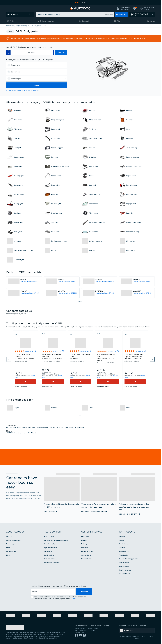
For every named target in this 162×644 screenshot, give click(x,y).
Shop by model (124, 566)
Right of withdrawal (50, 548)
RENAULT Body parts (13, 427)
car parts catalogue (22, 26)
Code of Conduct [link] (49, 559)
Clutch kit (122, 548)
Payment (84, 540)
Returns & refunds (87, 551)
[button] (123, 8)
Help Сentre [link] (85, 536)
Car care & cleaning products (128, 559)
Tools (12, 21)
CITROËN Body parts (53, 427)
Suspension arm (124, 551)
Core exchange (86, 555)
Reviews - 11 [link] (112, 351)
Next (152, 359)
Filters (119, 21)
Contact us (85, 548)
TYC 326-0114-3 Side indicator (26, 356)
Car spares (10, 26)
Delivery (84, 544)
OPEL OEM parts (31, 433)
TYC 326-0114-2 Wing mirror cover (80, 356)
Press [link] (8, 548)
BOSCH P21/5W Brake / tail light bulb (53, 356)
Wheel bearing (124, 555)
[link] (142, 14)
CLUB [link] (84, 2)
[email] (53, 592)
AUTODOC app (11, 551)
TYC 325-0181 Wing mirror (135, 356)
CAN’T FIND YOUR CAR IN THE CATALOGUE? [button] (23, 91)
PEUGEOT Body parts (28, 427)
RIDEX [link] (8, 555)
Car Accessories (48, 21)
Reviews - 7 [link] (29, 351)
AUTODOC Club (49, 536)
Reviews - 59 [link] (57, 351)
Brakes (152, 21)
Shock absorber (124, 544)
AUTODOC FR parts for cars (16, 433)
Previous (9, 359)
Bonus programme (12, 544)
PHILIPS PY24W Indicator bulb (108, 357)
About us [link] (9, 536)
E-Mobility (122, 536)
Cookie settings (49, 555)
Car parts (15, 14)
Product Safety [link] (86, 559)
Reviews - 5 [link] (139, 351)
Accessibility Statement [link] (52, 563)
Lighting (121, 540)
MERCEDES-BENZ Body (77, 427)
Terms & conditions (50, 544)
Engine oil (85, 21)
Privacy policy (49, 551)
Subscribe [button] (84, 592)
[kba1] (32, 52)
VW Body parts (41, 427)
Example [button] (108, 14)
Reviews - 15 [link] (84, 351)
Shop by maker (124, 563)
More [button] (74, 599)
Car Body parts (36, 26)
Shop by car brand (125, 570)
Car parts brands (124, 574)
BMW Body (64, 427)
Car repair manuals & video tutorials (56, 540)
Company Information (14, 540)
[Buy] (26, 381)
